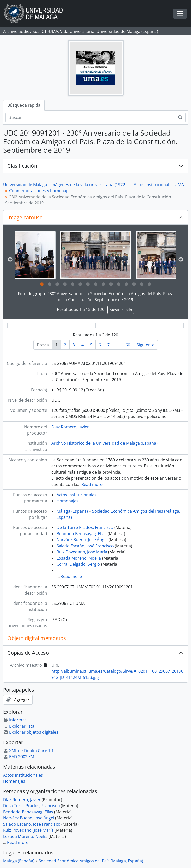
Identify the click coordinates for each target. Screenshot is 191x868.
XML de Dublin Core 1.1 (28, 751)
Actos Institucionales (76, 495)
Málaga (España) (72, 511)
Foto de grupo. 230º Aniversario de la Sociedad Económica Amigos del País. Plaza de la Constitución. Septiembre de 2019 (96, 297)
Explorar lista (19, 726)
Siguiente (145, 345)
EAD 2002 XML (20, 757)
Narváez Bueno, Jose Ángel (82, 540)
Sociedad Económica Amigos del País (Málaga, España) (91, 861)
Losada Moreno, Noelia (79, 558)
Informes (15, 720)
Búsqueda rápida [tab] (24, 105)
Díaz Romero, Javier (70, 427)
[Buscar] (90, 117)
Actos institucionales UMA (159, 185)
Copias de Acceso (28, 653)
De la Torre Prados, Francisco (85, 527)
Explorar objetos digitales (31, 732)
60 (128, 345)
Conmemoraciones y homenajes (40, 191)
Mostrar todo (121, 310)
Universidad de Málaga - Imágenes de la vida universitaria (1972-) (65, 185)
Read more (92, 484)
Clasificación (22, 166)
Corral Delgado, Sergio (78, 564)
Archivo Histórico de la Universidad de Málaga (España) (104, 443)
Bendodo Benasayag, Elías (82, 534)
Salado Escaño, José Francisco (85, 546)
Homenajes (68, 501)
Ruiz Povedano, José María (82, 552)
